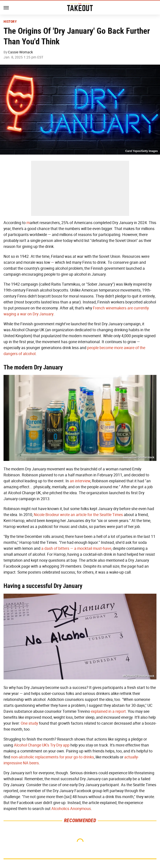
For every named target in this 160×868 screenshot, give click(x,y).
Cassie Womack (20, 52)
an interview (80, 481)
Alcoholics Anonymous (71, 809)
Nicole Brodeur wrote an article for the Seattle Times (78, 515)
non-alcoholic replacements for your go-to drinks (53, 757)
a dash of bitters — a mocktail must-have (76, 548)
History (10, 22)
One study (29, 723)
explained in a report (108, 711)
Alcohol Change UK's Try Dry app (42, 745)
